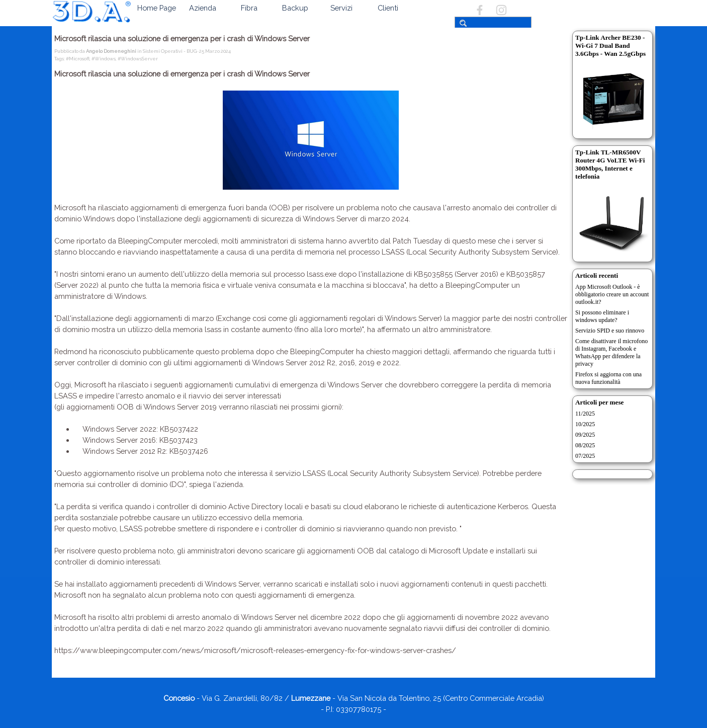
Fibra (249, 8)
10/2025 (585, 424)
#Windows (104, 59)
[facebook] (480, 10)
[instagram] (501, 10)
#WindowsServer (138, 59)
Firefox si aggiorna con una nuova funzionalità (608, 378)
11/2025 (585, 414)
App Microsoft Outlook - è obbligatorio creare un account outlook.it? (612, 294)
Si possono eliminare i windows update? (602, 316)
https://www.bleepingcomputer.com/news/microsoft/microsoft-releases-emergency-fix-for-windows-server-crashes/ (255, 650)
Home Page (157, 8)
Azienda (203, 8)
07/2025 (585, 456)
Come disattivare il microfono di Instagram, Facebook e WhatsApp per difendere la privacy (611, 352)
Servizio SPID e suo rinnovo (610, 331)
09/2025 (585, 435)
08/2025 (585, 445)
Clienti (388, 8)
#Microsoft (78, 59)
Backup (295, 8)
